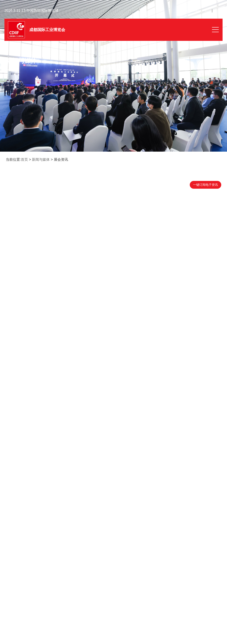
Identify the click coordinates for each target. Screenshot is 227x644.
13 (128, 534)
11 (113, 534)
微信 (13, 581)
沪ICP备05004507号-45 (107, 629)
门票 (13, 595)
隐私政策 (190, 629)
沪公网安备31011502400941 (147, 629)
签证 (85, 595)
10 (106, 534)
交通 (157, 595)
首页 (24, 160)
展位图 (159, 581)
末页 (144, 534)
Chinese (195, 11)
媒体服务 (88, 609)
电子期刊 (88, 581)
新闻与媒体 (41, 160)
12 (121, 534)
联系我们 (16, 609)
